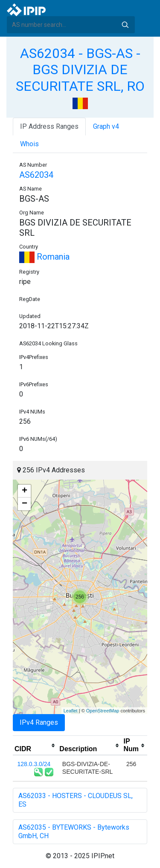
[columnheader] (35, 746)
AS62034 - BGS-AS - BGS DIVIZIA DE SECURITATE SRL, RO (80, 70)
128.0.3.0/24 (34, 764)
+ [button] (25, 491)
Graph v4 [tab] (106, 126)
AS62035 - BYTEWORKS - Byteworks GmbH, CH (74, 832)
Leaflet (71, 711)
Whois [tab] (29, 144)
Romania (44, 257)
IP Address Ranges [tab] (49, 126)
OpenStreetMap (103, 711)
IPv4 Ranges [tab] (39, 722)
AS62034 (36, 175)
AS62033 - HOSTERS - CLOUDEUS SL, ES (76, 800)
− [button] (25, 504)
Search (125, 25)
